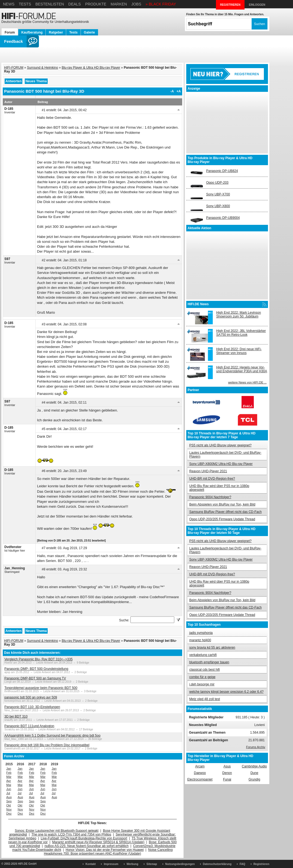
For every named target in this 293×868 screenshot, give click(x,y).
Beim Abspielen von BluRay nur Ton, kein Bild (222, 504)
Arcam (200, 766)
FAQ (242, 864)
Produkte (96, 4)
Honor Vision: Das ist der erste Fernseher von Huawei (105, 850)
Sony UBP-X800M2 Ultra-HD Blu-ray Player (221, 464)
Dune (254, 773)
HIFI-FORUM (14, 68)
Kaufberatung (32, 32)
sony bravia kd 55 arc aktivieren (212, 648)
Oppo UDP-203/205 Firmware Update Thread (222, 519)
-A (172, 91)
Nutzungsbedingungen (180, 864)
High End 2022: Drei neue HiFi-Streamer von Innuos (239, 351)
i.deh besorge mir (202, 684)
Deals (75, 4)
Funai (227, 779)
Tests (25, 4)
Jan (9, 769)
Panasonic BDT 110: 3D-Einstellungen (32, 707)
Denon (227, 773)
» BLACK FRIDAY (161, 4)
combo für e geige (202, 677)
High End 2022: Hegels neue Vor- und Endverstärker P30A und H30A (242, 369)
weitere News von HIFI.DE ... (247, 382)
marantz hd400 (200, 640)
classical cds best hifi (205, 670)
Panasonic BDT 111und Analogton (29, 726)
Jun (9, 789)
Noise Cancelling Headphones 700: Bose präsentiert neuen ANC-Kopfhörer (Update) (108, 852)
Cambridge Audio (254, 766)
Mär (9, 777)
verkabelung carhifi (203, 655)
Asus (227, 766)
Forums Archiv (256, 747)
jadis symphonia (201, 633)
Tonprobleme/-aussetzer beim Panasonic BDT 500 (41, 688)
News (9, 4)
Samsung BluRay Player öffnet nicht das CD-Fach (225, 512)
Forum (10, 32)
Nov (9, 809)
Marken (119, 4)
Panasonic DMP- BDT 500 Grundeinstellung (36, 669)
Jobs (136, 4)
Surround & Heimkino (42, 68)
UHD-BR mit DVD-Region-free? (212, 479)
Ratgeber (56, 32)
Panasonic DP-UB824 (222, 171)
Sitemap (152, 864)
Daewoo (200, 773)
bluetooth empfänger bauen (209, 662)
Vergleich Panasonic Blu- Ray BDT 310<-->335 (39, 659)
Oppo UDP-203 (217, 183)
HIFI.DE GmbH (27, 864)
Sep (9, 801)
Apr (9, 781)
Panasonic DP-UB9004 (223, 218)
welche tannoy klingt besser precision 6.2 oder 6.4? (226, 692)
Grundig (254, 779)
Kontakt (91, 864)
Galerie (89, 32)
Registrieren (261, 864)
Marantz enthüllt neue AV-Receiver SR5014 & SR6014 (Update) (98, 842)
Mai (9, 785)
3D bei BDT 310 (16, 716)
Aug (9, 797)
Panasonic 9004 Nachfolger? (210, 497)
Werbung (132, 864)
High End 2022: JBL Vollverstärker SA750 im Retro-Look (241, 333)
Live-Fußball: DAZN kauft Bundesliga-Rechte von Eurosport (84, 838)
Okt (9, 805)
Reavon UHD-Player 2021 (208, 471)
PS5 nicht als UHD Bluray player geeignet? (220, 445)
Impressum (111, 864)
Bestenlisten (50, 4)
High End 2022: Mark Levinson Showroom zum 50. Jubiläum (239, 314)
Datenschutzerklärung (217, 864)
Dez (9, 813)
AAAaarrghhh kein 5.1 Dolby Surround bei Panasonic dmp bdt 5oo (52, 736)
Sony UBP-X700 (218, 194)
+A (179, 91)
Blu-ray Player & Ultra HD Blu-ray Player (91, 68)
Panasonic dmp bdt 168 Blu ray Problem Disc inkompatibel (47, 745)
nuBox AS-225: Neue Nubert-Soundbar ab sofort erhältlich (86, 846)
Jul (8, 793)
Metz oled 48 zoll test (205, 699)
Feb (9, 773)
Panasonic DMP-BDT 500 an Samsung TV (35, 678)
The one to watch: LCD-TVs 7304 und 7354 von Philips (71, 834)
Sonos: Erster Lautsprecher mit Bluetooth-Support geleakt (57, 831)
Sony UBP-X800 (218, 206)
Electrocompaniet (200, 779)
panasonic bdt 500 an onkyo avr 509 (31, 697)
